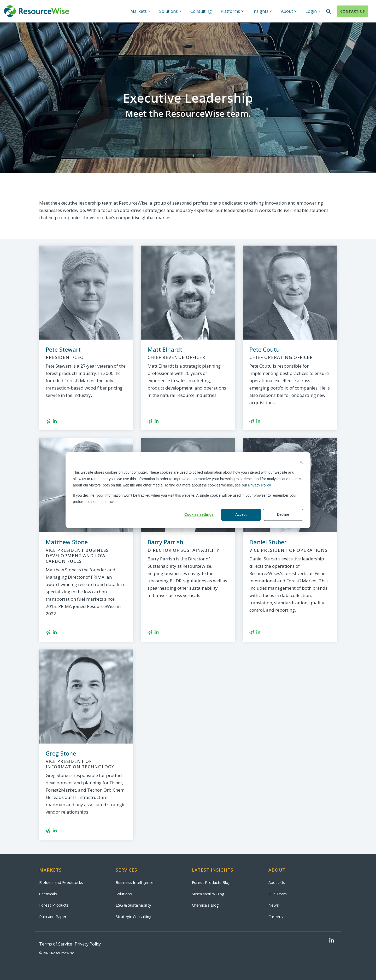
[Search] (328, 11)
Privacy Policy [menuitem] (88, 944)
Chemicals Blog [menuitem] (205, 905)
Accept (241, 515)
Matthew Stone (67, 542)
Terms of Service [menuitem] (56, 944)
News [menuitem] (274, 905)
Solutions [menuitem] (124, 894)
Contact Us (353, 11)
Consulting (201, 11)
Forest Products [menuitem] (54, 905)
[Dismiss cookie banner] (301, 463)
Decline (283, 515)
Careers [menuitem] (276, 917)
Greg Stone (61, 753)
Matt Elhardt (165, 349)
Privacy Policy (259, 485)
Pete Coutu (265, 349)
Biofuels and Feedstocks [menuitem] (61, 882)
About (289, 11)
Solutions (170, 11)
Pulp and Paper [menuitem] (53, 917)
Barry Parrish (165, 542)
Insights (262, 11)
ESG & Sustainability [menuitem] (133, 905)
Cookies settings (199, 515)
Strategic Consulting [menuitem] (134, 917)
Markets (140, 11)
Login (313, 11)
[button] (332, 941)
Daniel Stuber (268, 542)
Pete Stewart (63, 349)
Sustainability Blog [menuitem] (208, 894)
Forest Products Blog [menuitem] (211, 882)
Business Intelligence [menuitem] (135, 882)
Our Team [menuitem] (278, 894)
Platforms (232, 11)
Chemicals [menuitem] (48, 894)
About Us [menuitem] (277, 882)
